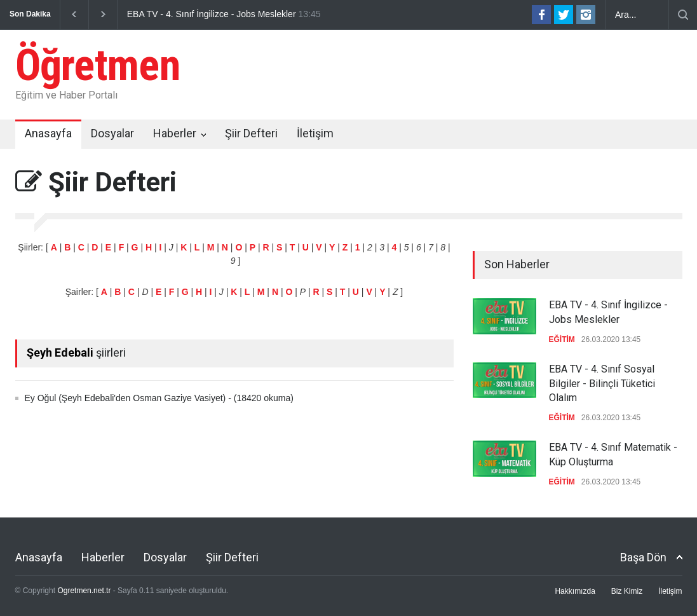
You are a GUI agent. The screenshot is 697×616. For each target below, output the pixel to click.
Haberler (175, 133)
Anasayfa (48, 133)
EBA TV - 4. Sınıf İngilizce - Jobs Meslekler (212, 14)
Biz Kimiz (627, 591)
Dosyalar (112, 133)
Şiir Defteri (251, 133)
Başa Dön (643, 557)
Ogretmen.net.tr (84, 591)
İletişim (315, 133)
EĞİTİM (562, 339)
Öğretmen (98, 65)
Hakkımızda (575, 591)
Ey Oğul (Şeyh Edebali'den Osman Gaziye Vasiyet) (125, 398)
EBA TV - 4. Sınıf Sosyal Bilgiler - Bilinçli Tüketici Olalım (602, 383)
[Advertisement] (451, 72)
